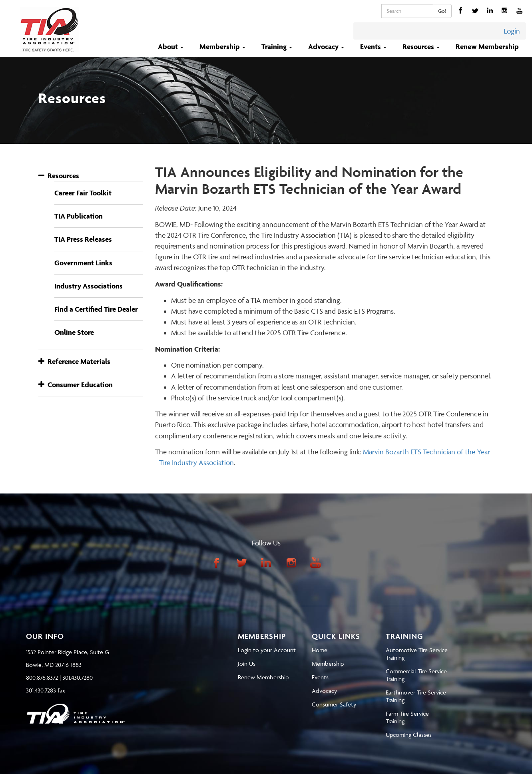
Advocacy (324, 691)
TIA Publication (79, 216)
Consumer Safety (334, 704)
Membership (328, 664)
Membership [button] (223, 47)
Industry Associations (89, 286)
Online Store (74, 332)
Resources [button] (422, 47)
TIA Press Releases (83, 239)
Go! (442, 11)
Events (320, 677)
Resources (59, 176)
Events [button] (374, 47)
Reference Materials (74, 361)
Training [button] (278, 47)
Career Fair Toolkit (83, 193)
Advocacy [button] (327, 47)
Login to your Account (267, 650)
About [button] (171, 47)
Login (512, 31)
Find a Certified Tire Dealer (96, 309)
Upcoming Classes (409, 735)
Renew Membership (487, 47)
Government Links (83, 263)
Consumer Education (76, 385)
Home (320, 650)
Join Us (247, 664)
